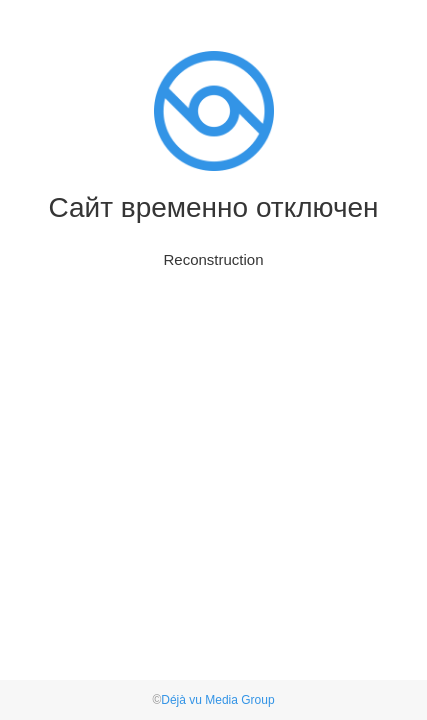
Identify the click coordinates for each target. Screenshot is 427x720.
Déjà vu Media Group (217, 700)
